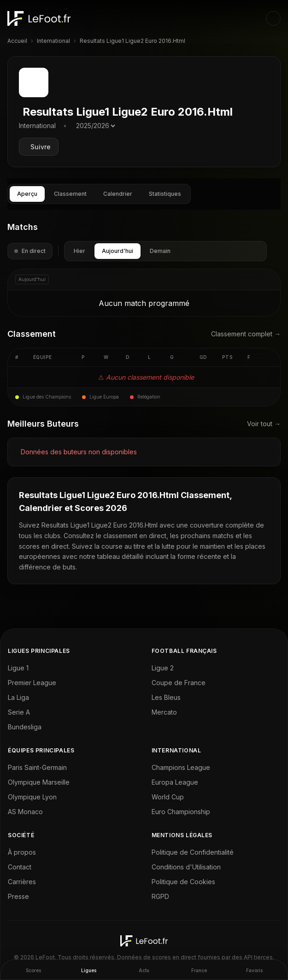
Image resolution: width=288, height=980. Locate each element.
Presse (18, 896)
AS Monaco (25, 812)
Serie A (19, 712)
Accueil (17, 41)
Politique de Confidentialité (193, 852)
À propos (22, 852)
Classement (70, 194)
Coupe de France (179, 683)
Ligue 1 (18, 668)
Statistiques (165, 194)
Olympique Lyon (32, 797)
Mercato (164, 712)
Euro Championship (181, 812)
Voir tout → (264, 424)
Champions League (181, 767)
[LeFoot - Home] (39, 18)
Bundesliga (25, 727)
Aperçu (27, 194)
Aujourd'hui (118, 251)
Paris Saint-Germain (37, 767)
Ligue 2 (163, 668)
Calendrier (118, 194)
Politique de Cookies (183, 882)
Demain (160, 251)
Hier (79, 251)
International (53, 41)
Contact (20, 867)
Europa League (175, 782)
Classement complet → (246, 334)
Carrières (22, 882)
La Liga (18, 697)
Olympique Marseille (39, 782)
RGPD (160, 896)
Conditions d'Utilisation (186, 867)
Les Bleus (166, 697)
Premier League (32, 683)
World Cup (168, 797)
